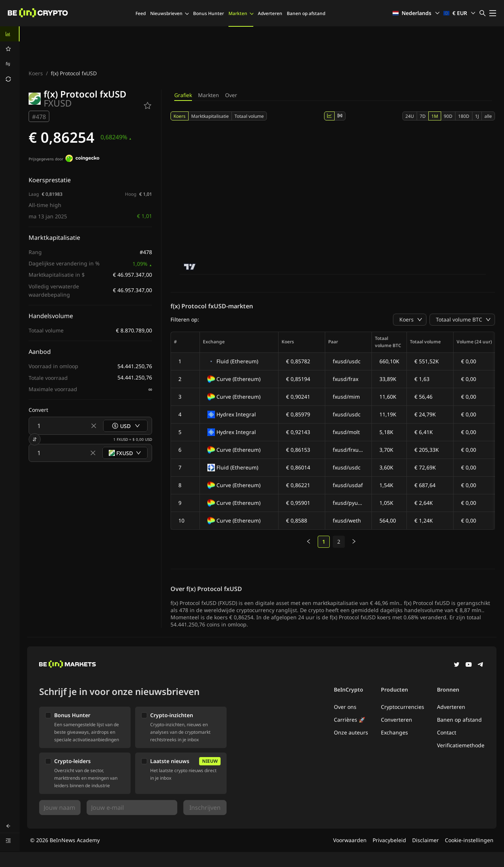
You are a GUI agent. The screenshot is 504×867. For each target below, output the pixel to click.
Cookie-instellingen (469, 840)
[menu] (10, 56)
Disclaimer (426, 840)
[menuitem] (10, 34)
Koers (36, 73)
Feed (141, 13)
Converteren (397, 720)
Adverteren (270, 13)
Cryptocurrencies (403, 707)
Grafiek (183, 95)
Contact (447, 732)
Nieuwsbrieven (169, 13)
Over (231, 95)
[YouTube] (469, 665)
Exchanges (394, 732)
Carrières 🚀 (349, 720)
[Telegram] (481, 665)
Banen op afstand (306, 13)
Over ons (345, 707)
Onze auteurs (351, 732)
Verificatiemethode (461, 745)
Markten (241, 13)
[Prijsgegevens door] (82, 159)
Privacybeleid (389, 840)
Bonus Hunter (209, 13)
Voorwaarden (350, 840)
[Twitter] (457, 665)
